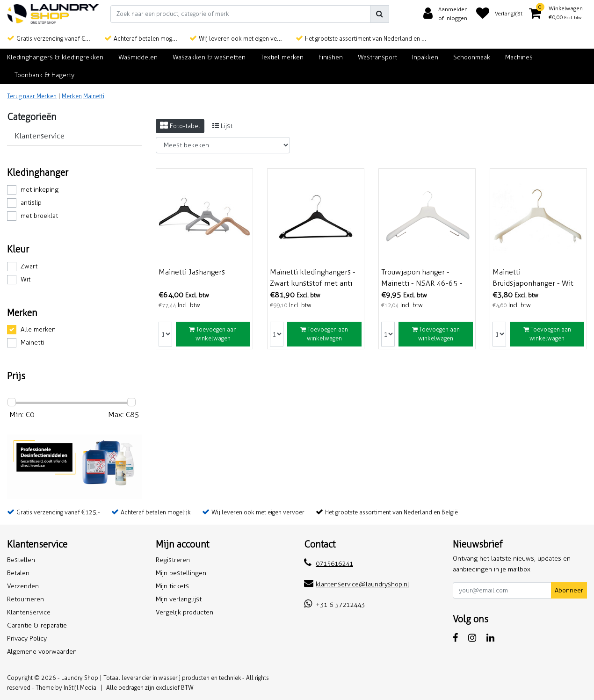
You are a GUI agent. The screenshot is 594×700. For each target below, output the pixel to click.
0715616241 (329, 564)
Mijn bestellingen (181, 573)
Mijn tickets (172, 586)
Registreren (173, 560)
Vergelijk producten (185, 612)
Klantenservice (29, 612)
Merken (72, 96)
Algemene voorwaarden (42, 652)
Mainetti (94, 96)
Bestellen (21, 560)
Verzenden (23, 586)
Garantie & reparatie (37, 625)
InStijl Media (80, 688)
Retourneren (25, 599)
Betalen (18, 573)
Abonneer (569, 590)
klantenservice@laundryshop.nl (357, 584)
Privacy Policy (27, 639)
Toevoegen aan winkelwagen (213, 334)
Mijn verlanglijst (179, 599)
